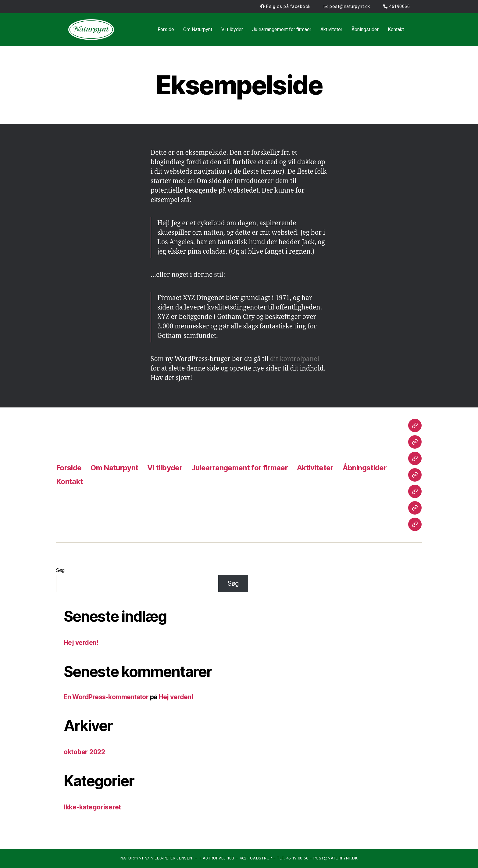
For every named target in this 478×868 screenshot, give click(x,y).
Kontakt (396, 29)
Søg (60, 570)
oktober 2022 (84, 752)
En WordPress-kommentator (106, 697)
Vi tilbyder (232, 29)
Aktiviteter (331, 29)
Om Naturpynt (198, 29)
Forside (166, 29)
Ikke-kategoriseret (92, 807)
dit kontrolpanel (295, 359)
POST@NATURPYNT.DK (335, 858)
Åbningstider (365, 29)
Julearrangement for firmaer (282, 29)
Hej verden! (81, 643)
